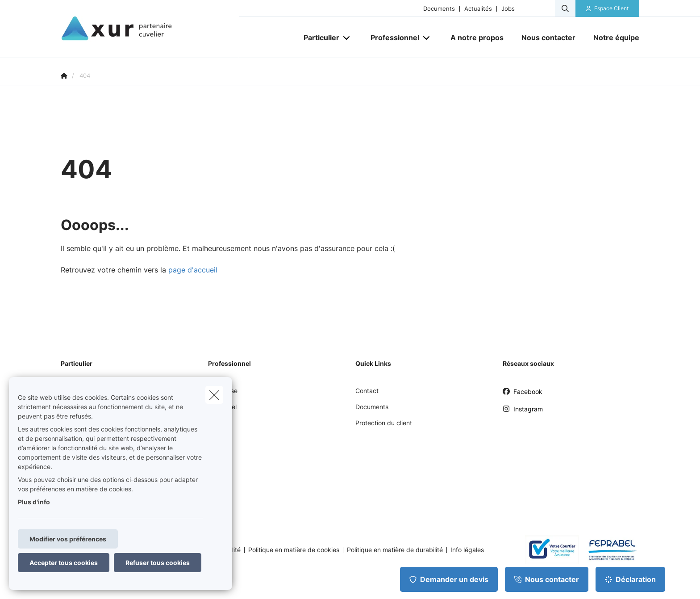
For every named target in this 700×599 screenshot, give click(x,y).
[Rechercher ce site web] (565, 8)
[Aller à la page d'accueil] (150, 29)
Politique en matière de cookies (294, 550)
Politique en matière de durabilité (395, 550)
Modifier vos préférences (68, 539)
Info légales (467, 550)
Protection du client (384, 423)
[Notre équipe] (612, 38)
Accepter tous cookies (64, 563)
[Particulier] (318, 38)
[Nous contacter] (548, 38)
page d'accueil (193, 270)
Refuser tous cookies (158, 563)
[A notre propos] (477, 38)
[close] (214, 395)
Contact (367, 391)
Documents (439, 9)
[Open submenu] (347, 38)
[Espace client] (608, 8)
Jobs (508, 9)
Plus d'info (34, 502)
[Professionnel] (392, 38)
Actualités (478, 9)
